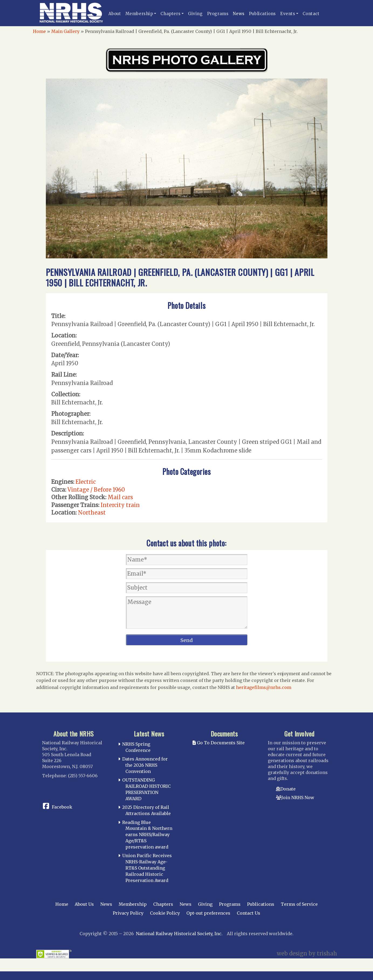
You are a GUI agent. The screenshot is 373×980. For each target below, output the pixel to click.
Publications (262, 14)
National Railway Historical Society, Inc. (179, 934)
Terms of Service (299, 904)
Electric (86, 482)
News (239, 14)
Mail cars (120, 497)
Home (39, 31)
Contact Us (249, 913)
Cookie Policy (165, 913)
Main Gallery (65, 31)
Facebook (62, 807)
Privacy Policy (128, 913)
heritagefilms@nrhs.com (264, 687)
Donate (288, 789)
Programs (218, 14)
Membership (139, 14)
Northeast (92, 513)
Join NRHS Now (298, 797)
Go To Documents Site (219, 743)
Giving (195, 14)
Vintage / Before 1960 (96, 490)
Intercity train (120, 505)
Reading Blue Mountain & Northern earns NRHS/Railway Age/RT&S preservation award (147, 835)
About (115, 14)
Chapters (170, 14)
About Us (84, 904)
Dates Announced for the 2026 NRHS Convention (145, 765)
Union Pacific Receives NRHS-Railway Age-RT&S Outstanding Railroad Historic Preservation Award (147, 868)
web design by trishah (307, 953)
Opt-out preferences (208, 913)
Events (288, 14)
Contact (311, 14)
